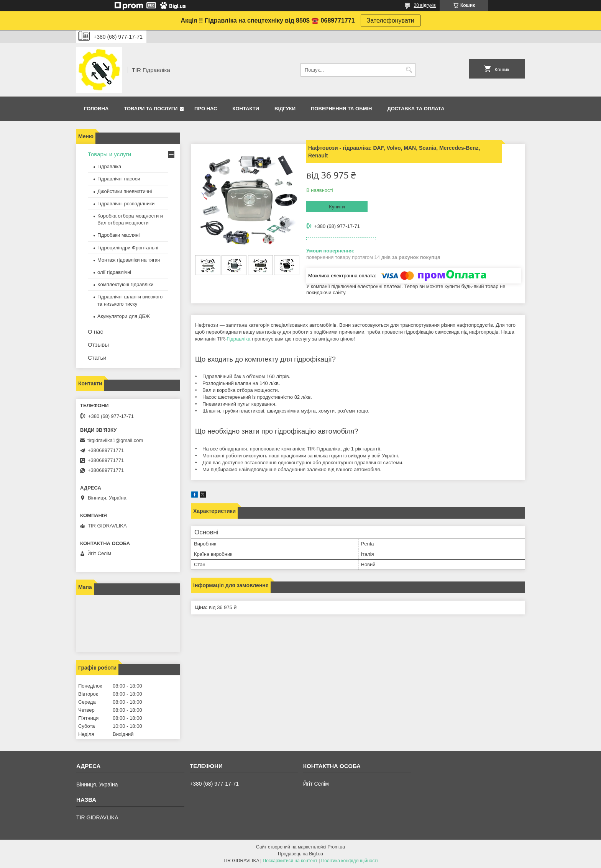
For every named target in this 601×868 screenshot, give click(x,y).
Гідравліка (238, 339)
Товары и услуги (109, 154)
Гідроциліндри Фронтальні (128, 248)
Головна (96, 109)
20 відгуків (425, 5)
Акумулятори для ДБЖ (124, 316)
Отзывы (98, 345)
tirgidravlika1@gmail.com (115, 440)
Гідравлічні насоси (119, 179)
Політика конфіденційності (350, 861)
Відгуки (285, 109)
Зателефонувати (391, 20)
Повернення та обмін (341, 109)
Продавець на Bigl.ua (300, 854)
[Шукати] (409, 70)
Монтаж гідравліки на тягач (129, 260)
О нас (95, 332)
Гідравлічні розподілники (126, 204)
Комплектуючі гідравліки (125, 284)
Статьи (97, 358)
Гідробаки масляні (118, 235)
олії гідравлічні (114, 272)
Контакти (246, 109)
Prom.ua (336, 847)
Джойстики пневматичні (125, 191)
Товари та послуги (151, 109)
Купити (337, 207)
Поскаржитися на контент (290, 861)
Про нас (206, 109)
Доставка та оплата (416, 109)
